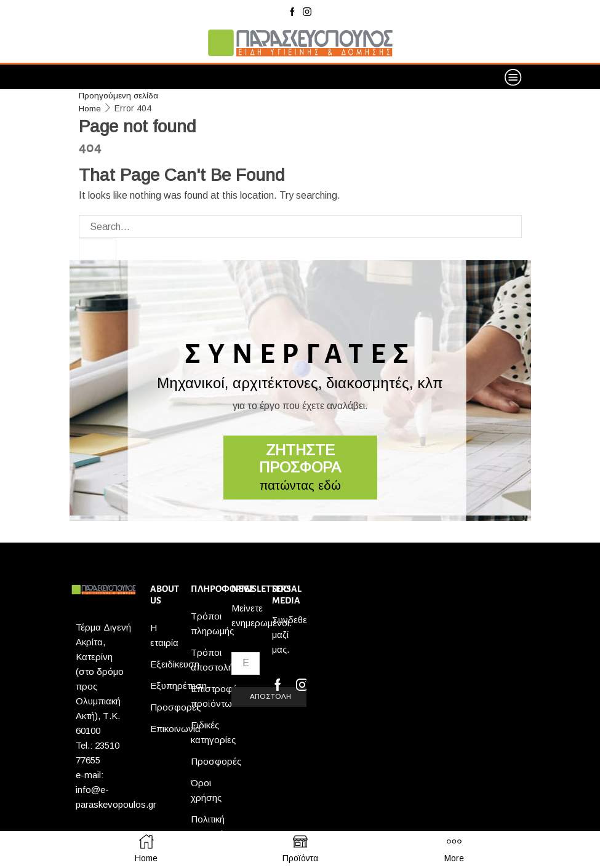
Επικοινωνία (175, 729)
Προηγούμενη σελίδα (119, 95)
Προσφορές (175, 707)
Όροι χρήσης (206, 790)
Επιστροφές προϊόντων (216, 696)
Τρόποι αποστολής (214, 660)
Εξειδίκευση (175, 664)
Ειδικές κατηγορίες (213, 732)
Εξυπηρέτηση (178, 686)
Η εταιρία (164, 635)
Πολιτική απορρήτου (214, 826)
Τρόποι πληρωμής (212, 623)
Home (90, 108)
